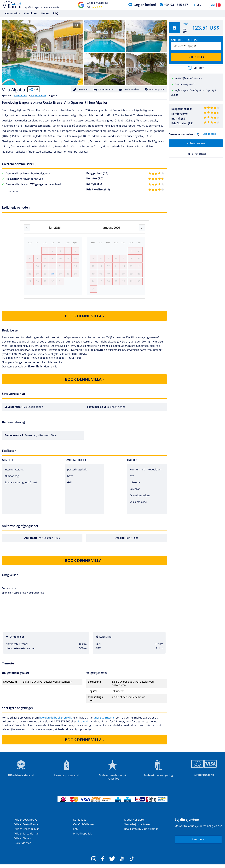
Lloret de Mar (23, 846)
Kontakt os (30, 13)
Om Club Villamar (84, 828)
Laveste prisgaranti (185, 84)
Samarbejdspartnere (137, 828)
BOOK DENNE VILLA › (84, 319)
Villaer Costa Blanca (26, 828)
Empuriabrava (38, 95)
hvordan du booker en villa (56, 721)
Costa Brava (21, 95)
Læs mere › (13, 191)
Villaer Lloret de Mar (27, 832)
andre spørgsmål (104, 721)
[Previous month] (27, 228)
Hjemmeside (12, 13)
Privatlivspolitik (82, 837)
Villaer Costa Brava (26, 823)
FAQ (56, 13)
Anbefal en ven (196, 143)
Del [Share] (34, 89)
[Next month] (142, 228)
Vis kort (196, 69)
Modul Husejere (134, 823)
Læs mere (198, 843)
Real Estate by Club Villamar (141, 832)
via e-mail (83, 725)
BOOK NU (196, 57)
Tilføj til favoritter (196, 153)
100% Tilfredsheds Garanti (188, 78)
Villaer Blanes (23, 842)
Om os (45, 13)
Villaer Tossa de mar (27, 837)
